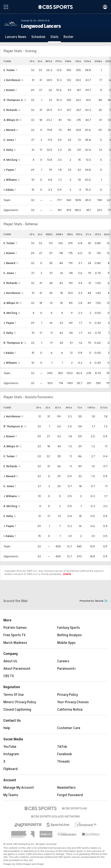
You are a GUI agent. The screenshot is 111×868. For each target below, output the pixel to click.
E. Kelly (8, 150)
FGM (68, 61)
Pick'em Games (15, 628)
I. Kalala (9, 190)
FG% (88, 61)
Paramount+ (67, 669)
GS (40, 61)
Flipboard (10, 769)
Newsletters (66, 788)
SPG (98, 234)
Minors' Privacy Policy (20, 702)
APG (69, 408)
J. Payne (9, 170)
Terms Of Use (14, 695)
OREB (49, 234)
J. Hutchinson (12, 80)
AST (58, 408)
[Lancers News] (16, 37)
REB (70, 234)
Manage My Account (19, 788)
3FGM (98, 61)
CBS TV (9, 676)
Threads (63, 762)
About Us (10, 661)
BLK (107, 234)
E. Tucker (9, 70)
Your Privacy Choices (73, 702)
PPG (59, 61)
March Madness (15, 643)
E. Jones (9, 140)
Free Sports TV (15, 635)
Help (7, 728)
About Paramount (17, 669)
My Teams (11, 795)
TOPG (91, 408)
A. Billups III (11, 120)
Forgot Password (70, 795)
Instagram (11, 754)
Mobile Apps (66, 643)
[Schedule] (38, 37)
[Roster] (69, 37)
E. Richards (10, 110)
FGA (78, 61)
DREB (59, 234)
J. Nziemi (9, 90)
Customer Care (69, 728)
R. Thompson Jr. (13, 100)
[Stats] (54, 37)
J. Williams (10, 180)
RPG (79, 234)
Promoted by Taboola (94, 601)
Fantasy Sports (69, 628)
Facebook (65, 754)
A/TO (104, 408)
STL (88, 234)
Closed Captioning (17, 710)
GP (32, 61)
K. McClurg (10, 160)
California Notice (70, 710)
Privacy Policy (68, 695)
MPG (49, 61)
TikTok (62, 747)
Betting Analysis (69, 635)
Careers (63, 661)
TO (79, 408)
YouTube (10, 747)
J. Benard (9, 130)
